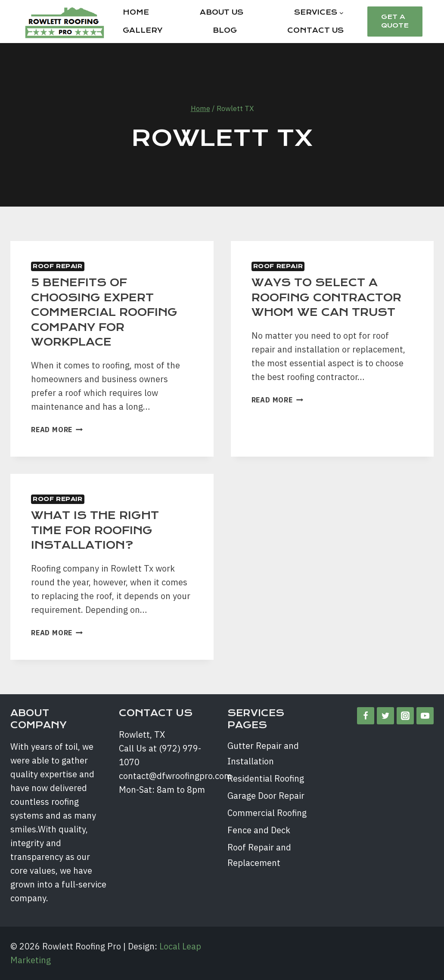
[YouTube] (425, 716)
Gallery (143, 30)
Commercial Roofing (267, 813)
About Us (222, 12)
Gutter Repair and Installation (263, 753)
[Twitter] (385, 716)
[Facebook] (366, 716)
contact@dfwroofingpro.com (175, 776)
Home (136, 12)
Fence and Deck (259, 830)
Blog (225, 30)
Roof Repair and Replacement (259, 855)
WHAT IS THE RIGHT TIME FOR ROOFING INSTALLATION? (95, 530)
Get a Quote (395, 21)
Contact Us (315, 30)
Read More (57, 430)
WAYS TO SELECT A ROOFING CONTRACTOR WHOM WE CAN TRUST (326, 297)
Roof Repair (58, 266)
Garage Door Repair (266, 796)
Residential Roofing (266, 778)
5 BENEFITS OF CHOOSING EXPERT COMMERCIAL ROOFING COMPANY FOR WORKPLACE (104, 312)
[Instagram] (405, 716)
